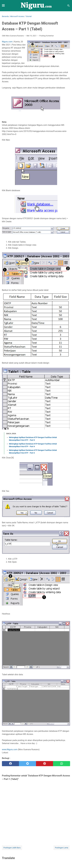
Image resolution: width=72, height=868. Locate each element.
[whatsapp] (62, 764)
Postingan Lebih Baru (12, 848)
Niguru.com (7, 42)
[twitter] (27, 764)
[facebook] (10, 764)
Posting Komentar (47, 36)
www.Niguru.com (10, 749)
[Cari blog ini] (69, 6)
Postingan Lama (62, 848)
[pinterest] (45, 764)
